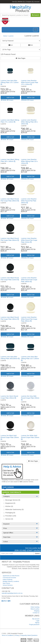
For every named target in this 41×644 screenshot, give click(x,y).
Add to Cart (10, 97)
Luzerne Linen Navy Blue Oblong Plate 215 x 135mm (30, 359)
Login (38, 621)
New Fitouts (6, 583)
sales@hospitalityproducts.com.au (12, 593)
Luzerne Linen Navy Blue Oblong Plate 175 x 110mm (10, 82)
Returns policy (35, 609)
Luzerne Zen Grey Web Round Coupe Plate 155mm (30, 398)
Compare (30, 2)
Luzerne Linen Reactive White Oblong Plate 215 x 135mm (29, 161)
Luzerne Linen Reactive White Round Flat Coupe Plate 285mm (29, 319)
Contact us (36, 613)
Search (36, 15)
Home (5, 36)
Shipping (37, 611)
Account (37, 2)
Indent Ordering (7, 579)
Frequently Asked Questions (29, 635)
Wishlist (21, 2)
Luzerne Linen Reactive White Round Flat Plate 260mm (29, 201)
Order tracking (35, 607)
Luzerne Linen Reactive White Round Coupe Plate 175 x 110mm (30, 82)
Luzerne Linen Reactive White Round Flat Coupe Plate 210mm (29, 240)
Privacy (17, 635)
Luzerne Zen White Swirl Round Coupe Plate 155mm (30, 437)
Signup (37, 623)
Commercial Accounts (9, 578)
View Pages (21, 58)
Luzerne (11, 36)
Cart (14, 2)
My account (36, 619)
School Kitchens (8, 585)
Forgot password (34, 624)
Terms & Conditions (8, 635)
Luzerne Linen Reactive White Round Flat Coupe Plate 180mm (29, 280)
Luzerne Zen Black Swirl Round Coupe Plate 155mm (10, 437)
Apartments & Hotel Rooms (11, 576)
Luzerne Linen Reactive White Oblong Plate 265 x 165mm (29, 122)
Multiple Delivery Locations (11, 581)
